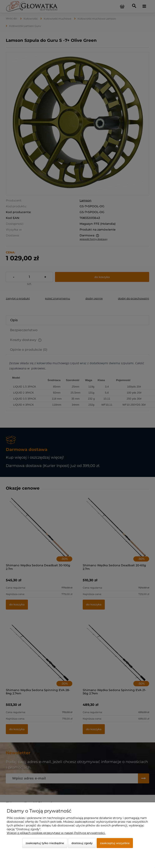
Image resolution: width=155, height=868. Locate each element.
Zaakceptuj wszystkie (115, 843)
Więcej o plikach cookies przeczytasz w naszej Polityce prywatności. (56, 833)
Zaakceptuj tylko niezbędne (45, 843)
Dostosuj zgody (82, 843)
